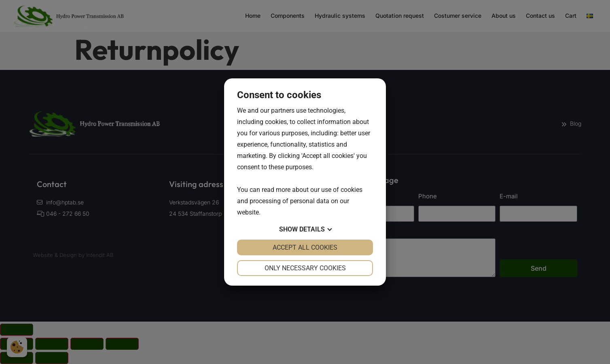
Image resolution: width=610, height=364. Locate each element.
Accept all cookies (305, 247)
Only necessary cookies (305, 268)
